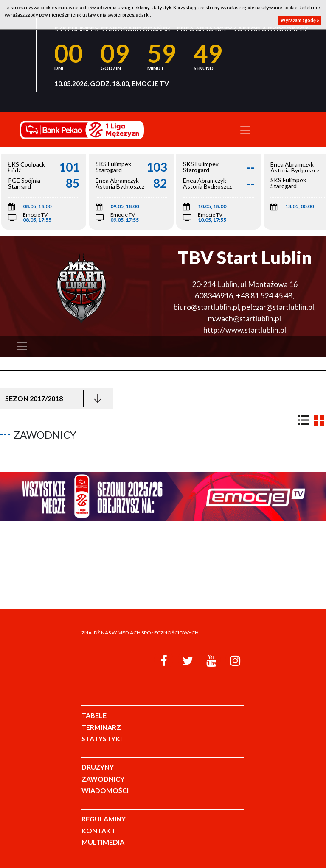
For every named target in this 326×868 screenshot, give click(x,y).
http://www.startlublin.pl (245, 330)
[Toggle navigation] (245, 130)
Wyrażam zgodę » (300, 20)
